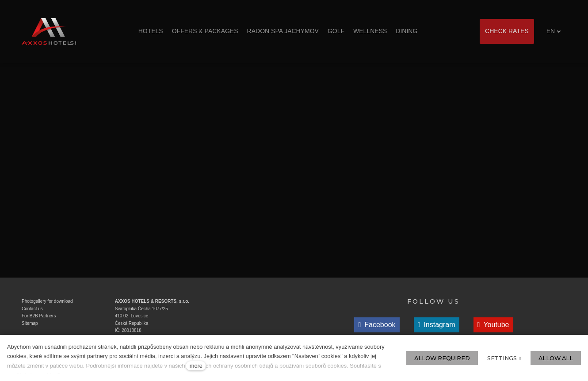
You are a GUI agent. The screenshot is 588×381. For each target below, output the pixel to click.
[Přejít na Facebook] (377, 325)
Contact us (32, 309)
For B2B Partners (39, 316)
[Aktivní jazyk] (554, 31)
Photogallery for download (47, 301)
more (196, 366)
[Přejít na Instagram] (437, 325)
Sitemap (30, 323)
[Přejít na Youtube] (493, 325)
